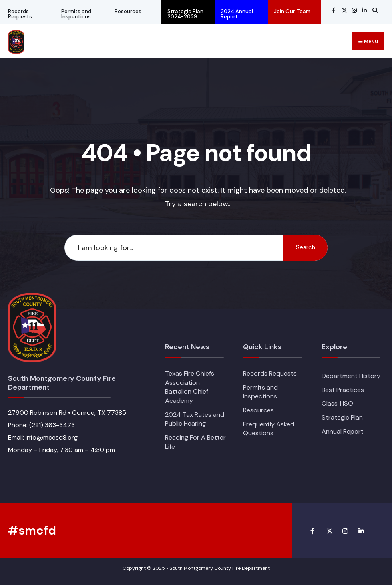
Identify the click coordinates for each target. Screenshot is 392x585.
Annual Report (343, 431)
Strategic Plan (342, 417)
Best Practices (343, 390)
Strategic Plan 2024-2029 (185, 14)
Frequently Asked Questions (269, 429)
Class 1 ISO (337, 403)
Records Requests (20, 14)
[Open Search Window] (374, 10)
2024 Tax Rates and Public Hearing (195, 419)
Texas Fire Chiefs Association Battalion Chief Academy (190, 387)
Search (306, 247)
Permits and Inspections (76, 14)
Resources (128, 11)
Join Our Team (292, 11)
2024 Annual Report (237, 14)
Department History (351, 376)
